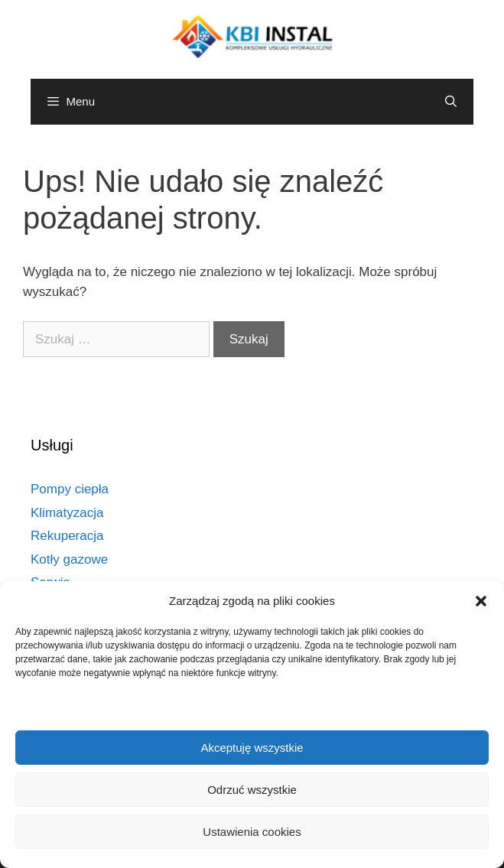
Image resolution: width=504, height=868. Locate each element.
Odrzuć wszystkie (252, 790)
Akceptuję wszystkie (252, 748)
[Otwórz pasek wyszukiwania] (451, 102)
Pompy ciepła (70, 489)
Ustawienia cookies (252, 832)
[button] (481, 601)
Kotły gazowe (69, 559)
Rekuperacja (67, 536)
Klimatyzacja (67, 513)
